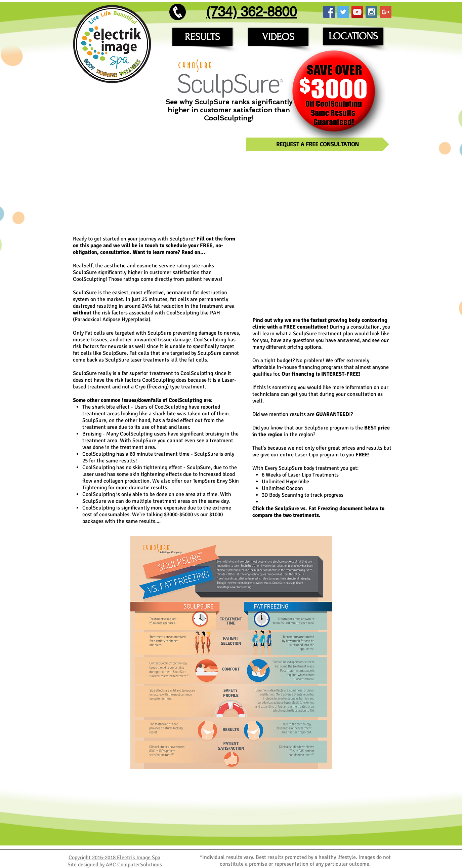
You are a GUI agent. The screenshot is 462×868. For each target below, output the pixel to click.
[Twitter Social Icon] (343, 12)
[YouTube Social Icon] (357, 12)
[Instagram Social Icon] (371, 12)
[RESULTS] (202, 37)
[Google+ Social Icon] (386, 12)
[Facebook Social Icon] (329, 12)
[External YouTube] (157, 184)
